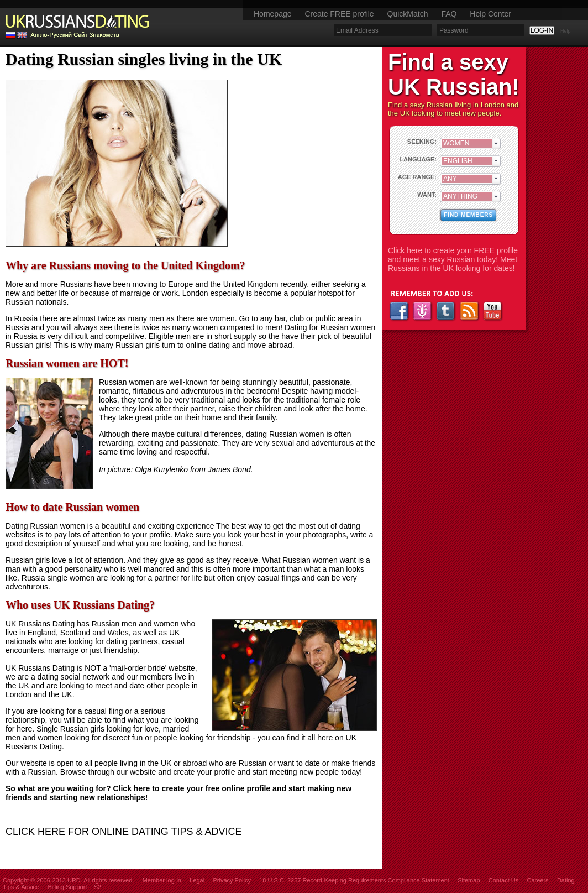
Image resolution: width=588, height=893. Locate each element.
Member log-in (162, 880)
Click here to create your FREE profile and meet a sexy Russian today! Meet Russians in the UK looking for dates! (453, 259)
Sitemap (469, 880)
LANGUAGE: (418, 159)
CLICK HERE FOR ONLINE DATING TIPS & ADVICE (124, 832)
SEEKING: (422, 142)
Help (566, 31)
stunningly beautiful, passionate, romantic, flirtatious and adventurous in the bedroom (225, 387)
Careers (537, 880)
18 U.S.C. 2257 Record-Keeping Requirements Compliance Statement (354, 880)
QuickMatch (408, 14)
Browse (73, 772)
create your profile (204, 772)
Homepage (273, 14)
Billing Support (68, 887)
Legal (197, 880)
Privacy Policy (232, 880)
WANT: (427, 195)
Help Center (490, 14)
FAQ (449, 14)
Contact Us (503, 880)
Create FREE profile (339, 14)
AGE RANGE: (417, 177)
